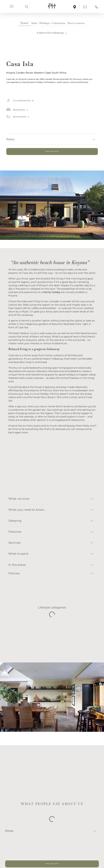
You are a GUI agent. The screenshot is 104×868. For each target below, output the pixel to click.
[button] (12, 7)
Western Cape (42, 73)
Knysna (11, 73)
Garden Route (24, 73)
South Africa (59, 73)
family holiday (52, 292)
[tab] (24, 23)
